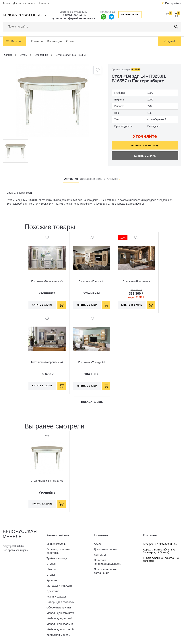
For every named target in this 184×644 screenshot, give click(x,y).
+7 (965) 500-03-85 (73, 15)
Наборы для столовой (60, 602)
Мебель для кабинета (60, 613)
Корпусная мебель (58, 635)
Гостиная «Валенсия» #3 (47, 281)
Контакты (44, 3)
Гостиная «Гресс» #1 (92, 281)
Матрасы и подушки (59, 586)
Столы (51, 575)
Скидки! (170, 41)
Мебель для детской (59, 618)
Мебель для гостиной (60, 629)
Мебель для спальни (60, 624)
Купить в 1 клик (145, 156)
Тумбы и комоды (57, 558)
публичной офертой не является (73, 18)
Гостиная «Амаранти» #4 (47, 362)
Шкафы (51, 569)
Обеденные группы (59, 607)
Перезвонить (130, 15)
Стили (70, 41)
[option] (52, 100)
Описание (71, 179)
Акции (6, 3)
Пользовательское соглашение (106, 571)
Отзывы (114, 179)
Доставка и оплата (24, 3)
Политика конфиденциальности (108, 562)
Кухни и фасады (57, 597)
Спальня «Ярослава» (136, 281)
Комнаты (37, 41)
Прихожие (53, 591)
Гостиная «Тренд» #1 (92, 362)
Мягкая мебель (56, 544)
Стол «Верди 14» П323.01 (47, 481)
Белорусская (24, 15)
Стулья (51, 564)
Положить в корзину (145, 146)
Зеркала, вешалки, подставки (58, 551)
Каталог (17, 41)
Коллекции (54, 41)
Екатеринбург (173, 3)
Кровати (52, 580)
